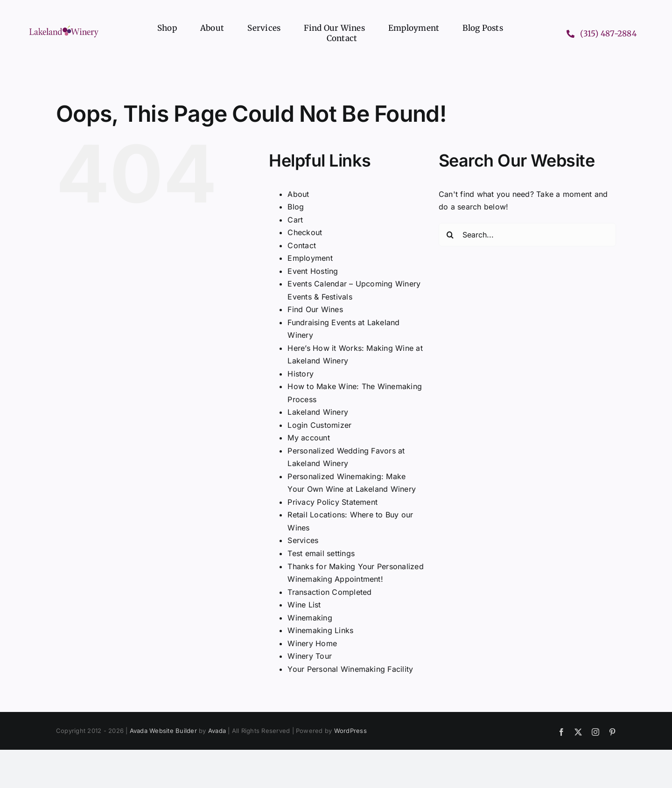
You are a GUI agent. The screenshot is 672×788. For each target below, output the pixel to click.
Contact (302, 245)
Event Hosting (313, 271)
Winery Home (312, 643)
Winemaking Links (320, 630)
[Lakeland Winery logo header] (64, 28)
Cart (295, 220)
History (301, 374)
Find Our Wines (315, 309)
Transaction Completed (329, 592)
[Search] (450, 235)
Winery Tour (310, 656)
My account (308, 438)
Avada (217, 731)
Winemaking (310, 618)
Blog (296, 207)
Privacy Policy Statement (332, 502)
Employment (310, 258)
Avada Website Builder (163, 731)
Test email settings (321, 553)
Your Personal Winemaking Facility (350, 669)
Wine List (304, 605)
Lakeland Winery (318, 412)
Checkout (305, 232)
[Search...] (527, 235)
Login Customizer (319, 425)
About (298, 194)
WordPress (350, 731)
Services (303, 540)
